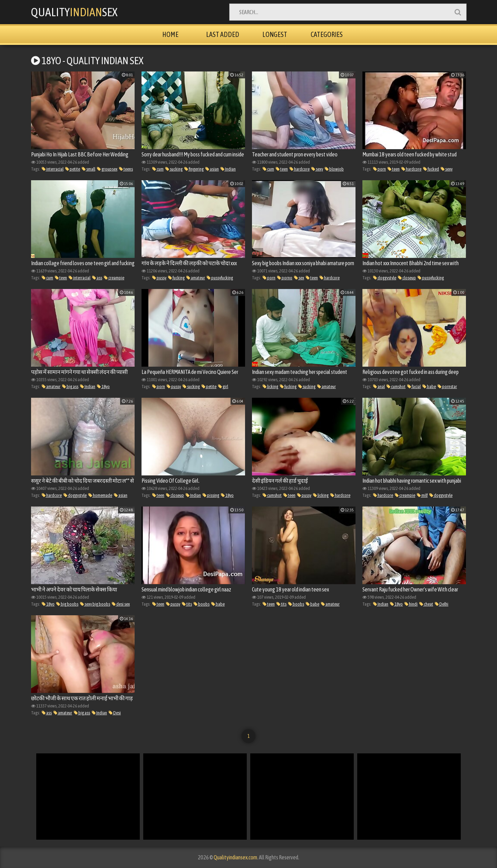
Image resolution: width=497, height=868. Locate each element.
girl (223, 387)
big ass (70, 387)
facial (414, 387)
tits (187, 604)
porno (285, 278)
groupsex (107, 169)
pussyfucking (220, 278)
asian (212, 169)
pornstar (447, 387)
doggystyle (385, 278)
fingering (194, 169)
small (89, 169)
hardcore (300, 169)
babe (429, 387)
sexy (317, 169)
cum (158, 169)
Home (170, 34)
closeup (407, 278)
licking (270, 387)
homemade (100, 495)
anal (379, 387)
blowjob (334, 169)
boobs (202, 604)
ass (97, 278)
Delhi (442, 604)
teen (282, 169)
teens (126, 169)
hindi (411, 604)
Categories (327, 34)
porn (379, 169)
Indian (228, 169)
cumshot (396, 387)
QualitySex (74, 12)
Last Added (223, 34)
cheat (426, 604)
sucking (174, 169)
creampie (114, 278)
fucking (176, 278)
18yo (103, 387)
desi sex (121, 604)
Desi (115, 713)
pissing (211, 495)
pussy (159, 278)
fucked (431, 169)
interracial (53, 169)
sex (299, 278)
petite (73, 169)
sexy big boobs (95, 604)
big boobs (67, 604)
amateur (196, 278)
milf (422, 495)
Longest (275, 34)
